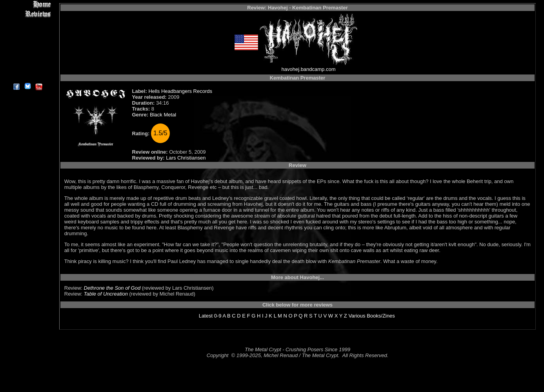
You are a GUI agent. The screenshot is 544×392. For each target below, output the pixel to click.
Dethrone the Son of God (112, 288)
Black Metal (163, 115)
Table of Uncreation (106, 294)
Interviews (27, 23)
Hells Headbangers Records (180, 91)
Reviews (27, 14)
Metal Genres (27, 50)
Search (27, 59)
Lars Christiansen (186, 158)
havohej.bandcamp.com (308, 69)
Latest (206, 316)
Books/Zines (381, 316)
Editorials (27, 32)
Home (27, 5)
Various (357, 316)
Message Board (27, 41)
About (27, 77)
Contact (27, 68)
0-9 (218, 316)
